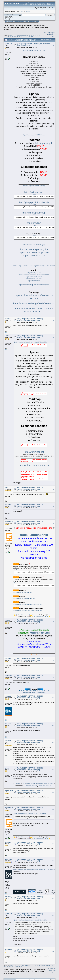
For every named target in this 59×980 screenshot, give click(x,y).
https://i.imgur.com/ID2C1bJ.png (34, 245)
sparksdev (8, 44)
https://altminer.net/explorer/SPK (24, 598)
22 (6, 36)
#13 (53, 770)
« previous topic (49, 32)
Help (14, 21)
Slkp (6, 487)
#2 (54, 321)
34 (29, 36)
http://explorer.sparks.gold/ (34, 249)
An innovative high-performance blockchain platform (38, 783)
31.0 (11, 18)
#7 (54, 622)
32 (25, 36)
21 (4, 36)
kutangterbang (10, 696)
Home (9, 21)
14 (28, 35)
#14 (53, 792)
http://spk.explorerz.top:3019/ (34, 252)
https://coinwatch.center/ (34, 277)
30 (22, 36)
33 (27, 36)
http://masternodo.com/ (34, 279)
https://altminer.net (34, 192)
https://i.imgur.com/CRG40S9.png (34, 135)
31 (24, 36)
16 (32, 35)
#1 (54, 46)
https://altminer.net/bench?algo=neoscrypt (27, 610)
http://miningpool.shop (34, 213)
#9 (54, 677)
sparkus (8, 620)
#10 (53, 698)
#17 (53, 861)
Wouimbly (8, 897)
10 (20, 35)
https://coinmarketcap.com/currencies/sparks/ (34, 285)
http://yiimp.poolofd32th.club (34, 202)
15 (30, 35)
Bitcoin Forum (8, 26)
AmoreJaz (8, 859)
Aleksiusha (9, 790)
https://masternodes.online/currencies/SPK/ (34, 275)
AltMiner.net (9, 521)
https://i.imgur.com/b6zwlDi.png (34, 186)
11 (22, 35)
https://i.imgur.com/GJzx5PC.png (34, 50)
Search (19, 21)
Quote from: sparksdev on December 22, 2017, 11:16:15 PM (31, 342)
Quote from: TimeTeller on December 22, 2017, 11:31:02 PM (30, 920)
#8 (54, 660)
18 (35, 35)
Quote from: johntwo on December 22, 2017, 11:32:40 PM (30, 814)
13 (26, 35)
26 (14, 36)
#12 (53, 743)
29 (20, 36)
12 (24, 35)
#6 (54, 523)
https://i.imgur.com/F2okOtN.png (47, 266)
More (36, 21)
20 (39, 35)
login (22, 12)
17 (34, 35)
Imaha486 (8, 676)
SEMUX (18, 783)
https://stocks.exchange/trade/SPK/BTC (34, 303)
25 (12, 36)
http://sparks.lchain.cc (34, 256)
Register (30, 21)
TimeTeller (8, 741)
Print (53, 36)
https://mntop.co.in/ (34, 273)
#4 (54, 489)
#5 (54, 506)
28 (18, 36)
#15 (53, 809)
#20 (53, 951)
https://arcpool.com (40, 633)
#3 (54, 338)
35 (31, 36)
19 (37, 35)
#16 (53, 844)
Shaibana (8, 319)
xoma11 (7, 336)
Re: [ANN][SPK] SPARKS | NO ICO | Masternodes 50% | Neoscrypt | (30, 320)
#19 (53, 916)
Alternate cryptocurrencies (23, 26)
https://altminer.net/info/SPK (23, 592)
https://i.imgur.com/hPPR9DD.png (25, 266)
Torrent (7, 19)
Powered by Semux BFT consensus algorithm (38, 785)
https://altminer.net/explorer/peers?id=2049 (28, 604)
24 (10, 36)
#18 (53, 899)
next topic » (51, 34)
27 (16, 36)
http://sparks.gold (44, 143)
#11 (53, 726)
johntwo (8, 768)
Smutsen (8, 504)
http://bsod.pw (34, 223)
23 (8, 36)
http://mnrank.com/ (34, 281)
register (28, 12)
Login (25, 21)
